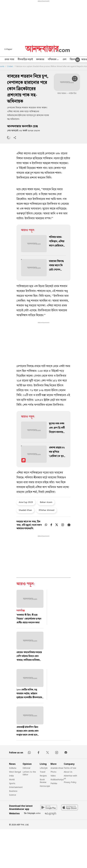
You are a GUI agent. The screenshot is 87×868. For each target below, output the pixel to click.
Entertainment (16, 787)
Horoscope (45, 786)
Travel (43, 772)
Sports (12, 783)
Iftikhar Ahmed (46, 510)
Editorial (26, 768)
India (11, 776)
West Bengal (15, 772)
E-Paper (8, 49)
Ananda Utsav (57, 768)
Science (13, 795)
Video (53, 776)
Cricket (10, 66)
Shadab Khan (25, 510)
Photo (53, 772)
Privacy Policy (70, 782)
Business (13, 791)
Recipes (43, 776)
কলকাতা (40, 60)
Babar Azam (46, 502)
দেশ (65, 60)
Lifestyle (44, 768)
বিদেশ (73, 60)
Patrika (54, 783)
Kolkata (13, 768)
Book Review (43, 781)
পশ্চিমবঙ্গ (53, 60)
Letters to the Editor (29, 773)
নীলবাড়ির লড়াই (25, 60)
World (12, 779)
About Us (68, 772)
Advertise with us (70, 777)
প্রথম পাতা (9, 60)
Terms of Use (70, 768)
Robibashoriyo (57, 779)
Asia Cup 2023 (26, 502)
